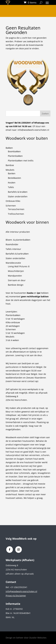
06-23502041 (25, 123)
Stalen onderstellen (18, 196)
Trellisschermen (16, 214)
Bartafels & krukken (18, 192)
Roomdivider (12, 244)
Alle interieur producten (18, 232)
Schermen (11, 206)
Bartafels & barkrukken (17, 254)
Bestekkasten (14, 178)
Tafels (11, 187)
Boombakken (14, 151)
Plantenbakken (15, 156)
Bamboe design (16, 285)
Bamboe (10, 165)
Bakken (9, 148)
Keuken (12, 183)
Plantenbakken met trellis (21, 161)
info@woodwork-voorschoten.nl (33, 130)
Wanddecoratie (13, 263)
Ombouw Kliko (13, 201)
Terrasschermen (16, 209)
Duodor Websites (38, 638)
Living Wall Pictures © (19, 266)
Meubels (10, 170)
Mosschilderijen (16, 271)
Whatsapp (39, 123)
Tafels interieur (13, 249)
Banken (12, 173)
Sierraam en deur (17, 280)
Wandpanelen (15, 276)
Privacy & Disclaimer (16, 596)
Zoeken (45, 114)
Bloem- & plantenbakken (18, 240)
